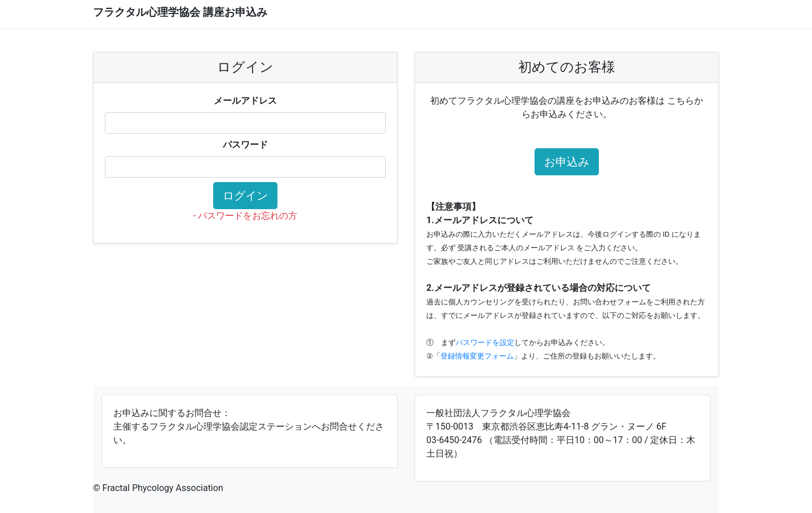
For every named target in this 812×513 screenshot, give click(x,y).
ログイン (245, 196)
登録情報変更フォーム (477, 356)
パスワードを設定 (485, 342)
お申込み (567, 162)
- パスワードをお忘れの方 (245, 216)
